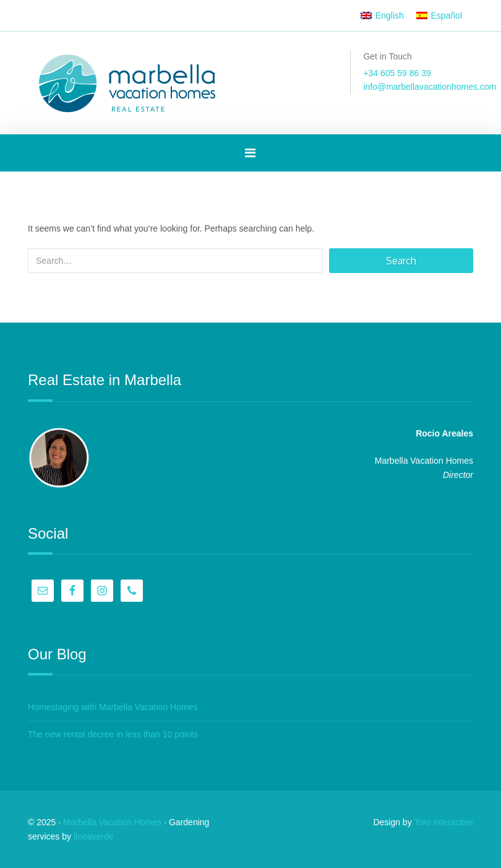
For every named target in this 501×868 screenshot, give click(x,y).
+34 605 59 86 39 (397, 73)
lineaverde (94, 836)
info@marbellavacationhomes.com (430, 87)
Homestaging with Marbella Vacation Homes (113, 707)
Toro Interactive (443, 822)
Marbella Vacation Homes (112, 822)
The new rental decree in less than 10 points (113, 734)
